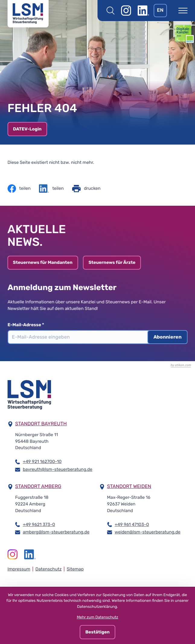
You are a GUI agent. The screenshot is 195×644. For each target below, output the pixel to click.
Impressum (19, 569)
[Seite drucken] (86, 189)
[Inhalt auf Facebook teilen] (19, 189)
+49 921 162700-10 (42, 461)
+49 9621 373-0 (39, 524)
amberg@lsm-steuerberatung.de (56, 532)
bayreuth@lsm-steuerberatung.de (58, 469)
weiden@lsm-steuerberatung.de (148, 532)
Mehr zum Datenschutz (97, 617)
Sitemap (75, 569)
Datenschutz (48, 569)
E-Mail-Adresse (29, 325)
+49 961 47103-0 (132, 524)
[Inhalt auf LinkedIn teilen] (51, 189)
